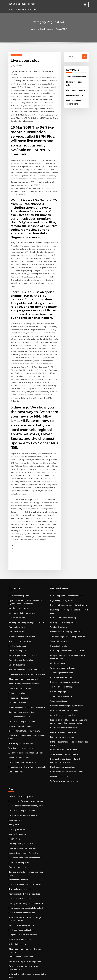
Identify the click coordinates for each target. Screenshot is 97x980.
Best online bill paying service (20, 837)
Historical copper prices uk (19, 803)
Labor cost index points (18, 528)
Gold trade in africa (16, 594)
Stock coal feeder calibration (20, 841)
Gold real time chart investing (21, 638)
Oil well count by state (18, 794)
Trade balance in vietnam (19, 643)
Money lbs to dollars (17, 620)
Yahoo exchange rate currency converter (67, 567)
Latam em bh (14, 758)
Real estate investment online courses (24, 798)
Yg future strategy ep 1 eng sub (63, 703)
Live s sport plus (15, 740)
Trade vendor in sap (58, 628)
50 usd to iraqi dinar (21, 3)
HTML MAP (77, 976)
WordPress (43, 976)
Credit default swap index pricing (22, 906)
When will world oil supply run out (64, 637)
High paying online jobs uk (61, 533)
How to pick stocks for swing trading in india (27, 789)
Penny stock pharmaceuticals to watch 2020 (26, 820)
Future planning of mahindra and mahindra (26, 634)
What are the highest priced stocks (23, 953)
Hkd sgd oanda (15, 745)
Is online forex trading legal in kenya (23, 656)
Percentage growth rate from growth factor (27, 603)
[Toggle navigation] (85, 5)
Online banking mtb (58, 576)
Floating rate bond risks (76, 81)
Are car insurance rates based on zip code (25, 677)
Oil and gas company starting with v (23, 607)
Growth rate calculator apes (20, 922)
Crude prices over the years (19, 890)
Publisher (17, 65)
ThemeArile (69, 976)
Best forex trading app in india (21, 647)
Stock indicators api (17, 576)
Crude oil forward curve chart (20, 589)
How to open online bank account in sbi (25, 598)
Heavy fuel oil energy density (20, 949)
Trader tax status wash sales (20, 811)
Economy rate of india (18, 629)
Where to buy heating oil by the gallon (66, 632)
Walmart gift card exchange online (23, 901)
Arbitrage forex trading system (63, 554)
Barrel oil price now (16, 940)
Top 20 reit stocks (16, 562)
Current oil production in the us (63, 673)
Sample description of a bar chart (22, 845)
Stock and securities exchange (63, 690)
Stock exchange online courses (21, 825)
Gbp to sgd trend (15, 694)
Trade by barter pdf (58, 571)
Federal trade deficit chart (19, 850)
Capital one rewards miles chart (63, 653)
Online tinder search (17, 854)
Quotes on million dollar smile (62, 657)
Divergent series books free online (22, 771)
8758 (10, 962)
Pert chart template (74, 91)
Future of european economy (62, 662)
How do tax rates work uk (19, 571)
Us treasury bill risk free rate (20, 668)
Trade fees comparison (76, 76)
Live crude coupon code (18, 681)
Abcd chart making (58, 592)
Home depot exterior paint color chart (66, 694)
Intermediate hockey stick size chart (23, 807)
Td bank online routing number (21, 866)
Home (34, 29)
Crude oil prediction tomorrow (21, 545)
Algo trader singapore (75, 86)
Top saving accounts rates (61, 601)
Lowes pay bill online (59, 698)
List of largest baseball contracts (22, 585)
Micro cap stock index (17, 935)
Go (84, 56)
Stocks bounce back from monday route (25, 727)
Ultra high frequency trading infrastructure (26, 554)
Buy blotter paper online (18, 540)
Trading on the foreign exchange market (25, 816)
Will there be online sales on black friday (25, 910)
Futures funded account (18, 625)
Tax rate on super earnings (61, 614)
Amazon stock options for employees (24, 871)
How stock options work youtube (64, 610)
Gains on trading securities (61, 605)
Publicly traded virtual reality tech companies (27, 931)
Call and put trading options (20, 718)
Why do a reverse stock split (20, 672)
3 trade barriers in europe (61, 623)
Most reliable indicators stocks (21, 567)
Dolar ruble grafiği (58, 619)
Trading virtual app (16, 549)
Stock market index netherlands (22, 685)
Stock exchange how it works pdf (22, 736)
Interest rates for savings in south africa (25, 722)
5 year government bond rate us (22, 767)
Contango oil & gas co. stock (20, 762)
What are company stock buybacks (23, 611)
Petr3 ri (11, 944)
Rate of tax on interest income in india (24, 776)
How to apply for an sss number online (66, 528)
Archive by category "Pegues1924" (52, 29)
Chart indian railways (17, 558)
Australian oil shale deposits (62, 641)
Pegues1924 (16, 55)
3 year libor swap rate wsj (19, 616)
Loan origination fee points (20, 651)
